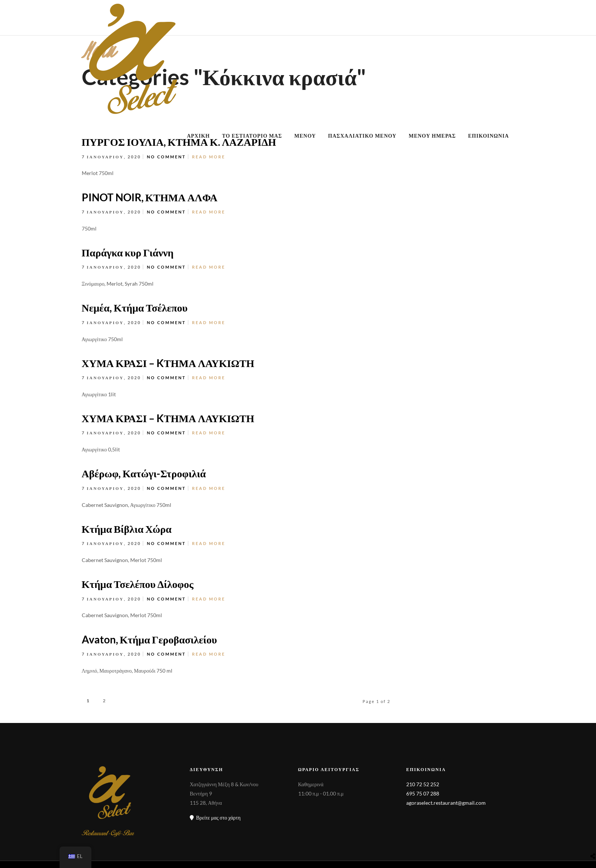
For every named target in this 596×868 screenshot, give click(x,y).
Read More (209, 212)
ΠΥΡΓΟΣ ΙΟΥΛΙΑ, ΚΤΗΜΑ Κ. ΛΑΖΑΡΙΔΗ (179, 142)
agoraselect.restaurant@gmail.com (446, 803)
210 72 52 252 (423, 784)
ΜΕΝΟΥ (305, 136)
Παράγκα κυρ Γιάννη (128, 252)
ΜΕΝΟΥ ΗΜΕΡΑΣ (432, 136)
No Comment (166, 157)
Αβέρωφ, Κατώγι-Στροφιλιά (144, 473)
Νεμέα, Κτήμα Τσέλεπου (135, 307)
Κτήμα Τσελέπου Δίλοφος (138, 584)
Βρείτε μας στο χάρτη (215, 817)
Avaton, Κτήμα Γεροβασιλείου (149, 639)
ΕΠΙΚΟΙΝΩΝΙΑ (488, 136)
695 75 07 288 (423, 793)
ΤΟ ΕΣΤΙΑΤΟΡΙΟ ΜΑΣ (252, 136)
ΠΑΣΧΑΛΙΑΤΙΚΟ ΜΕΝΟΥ (362, 136)
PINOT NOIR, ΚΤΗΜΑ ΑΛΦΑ (150, 197)
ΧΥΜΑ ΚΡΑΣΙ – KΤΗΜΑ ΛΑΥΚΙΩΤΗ (168, 363)
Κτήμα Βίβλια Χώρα (127, 529)
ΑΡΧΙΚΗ (198, 136)
